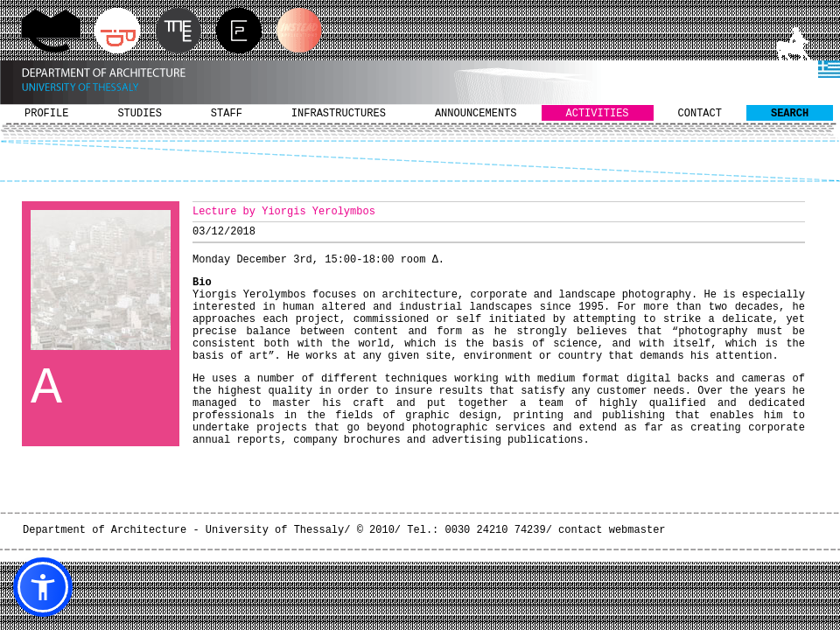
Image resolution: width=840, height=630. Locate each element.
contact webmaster (612, 530)
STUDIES (139, 114)
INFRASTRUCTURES (339, 114)
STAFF (227, 114)
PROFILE (46, 114)
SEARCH (790, 114)
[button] (43, 587)
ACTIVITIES (598, 114)
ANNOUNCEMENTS (476, 114)
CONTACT (700, 114)
